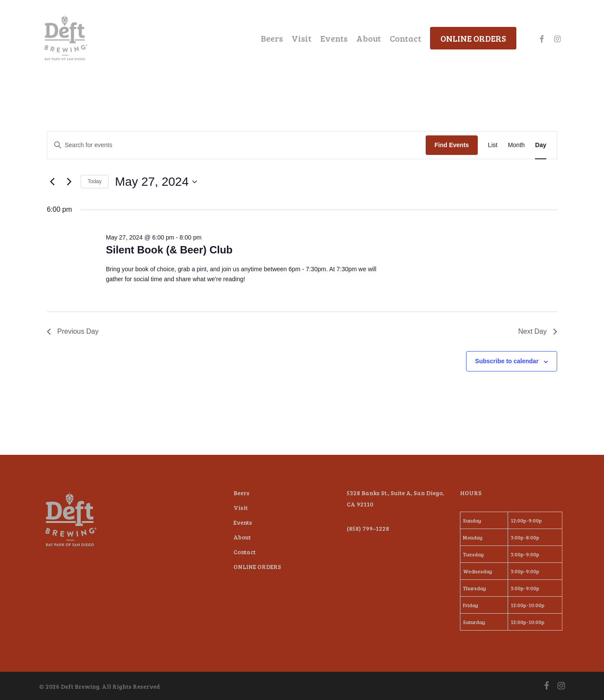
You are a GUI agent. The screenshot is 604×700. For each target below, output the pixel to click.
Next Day (538, 331)
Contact (245, 552)
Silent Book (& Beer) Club (169, 250)
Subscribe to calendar (507, 361)
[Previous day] (52, 182)
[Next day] (69, 182)
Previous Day (73, 331)
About (242, 537)
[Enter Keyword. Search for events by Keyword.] (236, 145)
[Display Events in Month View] (516, 145)
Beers (241, 493)
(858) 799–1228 (368, 528)
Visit (241, 508)
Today (95, 181)
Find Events (451, 145)
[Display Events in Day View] (541, 145)
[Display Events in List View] (493, 145)
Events (243, 522)
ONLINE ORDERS (257, 567)
